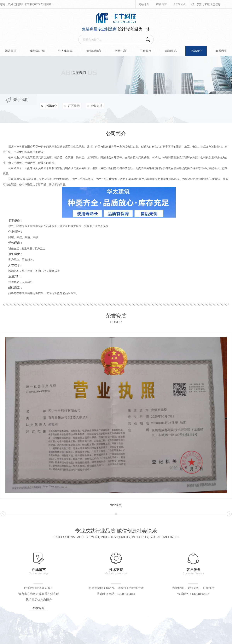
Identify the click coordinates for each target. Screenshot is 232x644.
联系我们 (221, 51)
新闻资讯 (171, 51)
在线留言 (161, 4)
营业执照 (116, 505)
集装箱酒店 (94, 51)
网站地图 (144, 4)
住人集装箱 (65, 51)
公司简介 (196, 51)
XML (183, 4)
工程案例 (146, 51)
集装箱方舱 (37, 51)
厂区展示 (74, 106)
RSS (176, 4)
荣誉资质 (97, 106)
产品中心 (120, 51)
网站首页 (11, 51)
